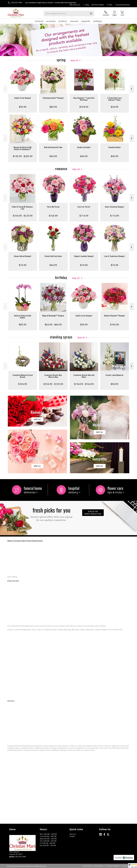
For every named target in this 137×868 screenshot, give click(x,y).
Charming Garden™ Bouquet (53, 98)
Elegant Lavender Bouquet (84, 256)
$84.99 (53, 107)
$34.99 (115, 107)
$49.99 (115, 156)
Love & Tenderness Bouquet (115, 256)
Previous (5, 89)
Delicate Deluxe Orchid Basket (23, 317)
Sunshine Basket (115, 147)
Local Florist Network (113, 866)
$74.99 (23, 265)
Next (132, 89)
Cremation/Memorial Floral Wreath (23, 376)
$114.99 (84, 216)
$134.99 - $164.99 (84, 384)
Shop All (74, 60)
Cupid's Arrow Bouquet (23, 98)
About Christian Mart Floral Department (25, 541)
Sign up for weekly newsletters (93, 513)
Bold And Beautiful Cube (53, 147)
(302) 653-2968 (16, 3)
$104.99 (84, 107)
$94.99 (115, 384)
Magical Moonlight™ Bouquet (53, 316)
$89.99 (23, 324)
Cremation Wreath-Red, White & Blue (53, 376)
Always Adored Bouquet (23, 256)
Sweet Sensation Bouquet (115, 207)
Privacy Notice (99, 866)
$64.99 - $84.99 (53, 324)
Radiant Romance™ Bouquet (115, 316)
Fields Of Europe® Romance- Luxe (23, 208)
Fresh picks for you (51, 514)
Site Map (125, 866)
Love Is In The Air (84, 207)
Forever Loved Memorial (115, 375)
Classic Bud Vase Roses (53, 256)
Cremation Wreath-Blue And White (84, 376)
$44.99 (53, 156)
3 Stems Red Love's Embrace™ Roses (115, 99)
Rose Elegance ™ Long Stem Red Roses (84, 99)
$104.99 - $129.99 (23, 216)
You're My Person (53, 207)
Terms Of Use (87, 866)
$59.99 (23, 107)
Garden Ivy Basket (84, 147)
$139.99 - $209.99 (23, 156)
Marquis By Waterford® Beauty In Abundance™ (23, 148)
